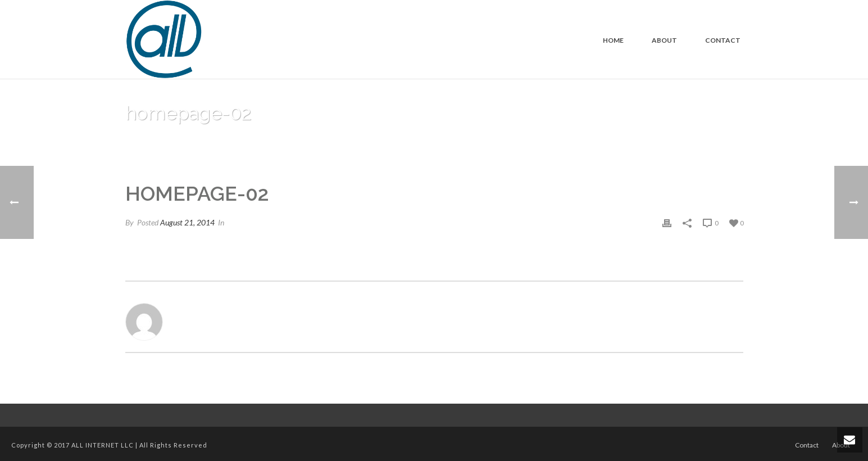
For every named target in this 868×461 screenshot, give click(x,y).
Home (613, 40)
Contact (723, 40)
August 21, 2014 (187, 222)
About (664, 40)
